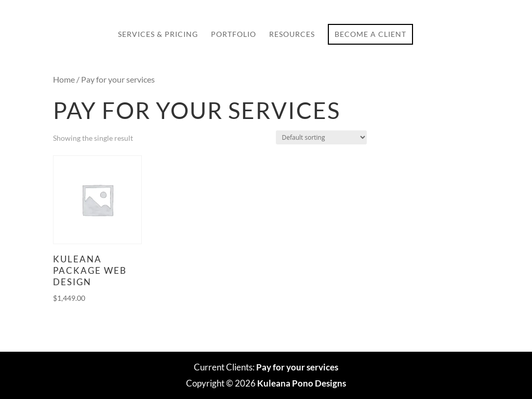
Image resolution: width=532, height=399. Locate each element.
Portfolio (234, 35)
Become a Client (370, 34)
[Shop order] (321, 137)
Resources (292, 35)
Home (64, 79)
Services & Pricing (158, 35)
